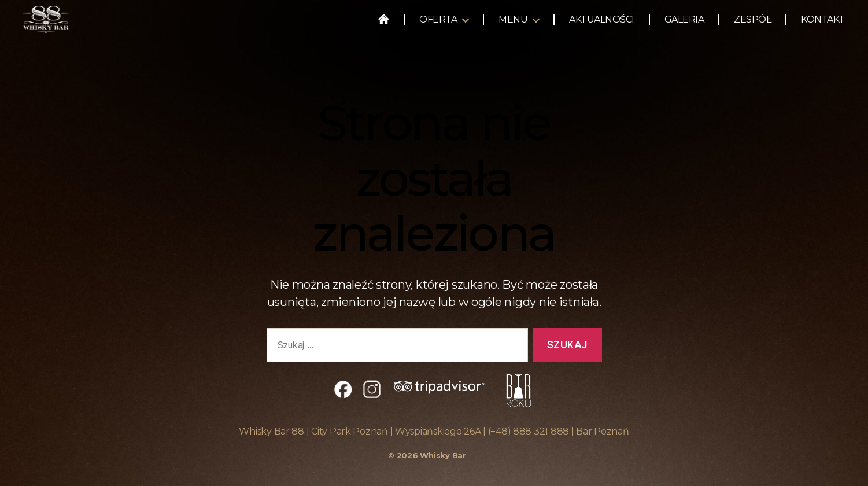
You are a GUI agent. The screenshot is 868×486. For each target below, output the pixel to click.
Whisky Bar (443, 455)
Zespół (752, 25)
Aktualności (602, 25)
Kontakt (823, 25)
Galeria (684, 25)
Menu (513, 25)
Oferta (438, 25)
